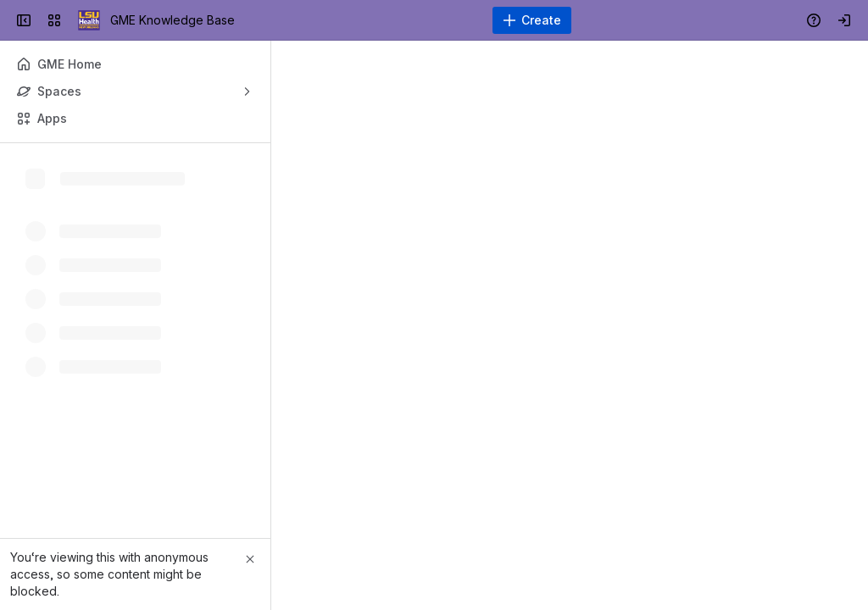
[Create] (532, 20)
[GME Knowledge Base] (89, 20)
